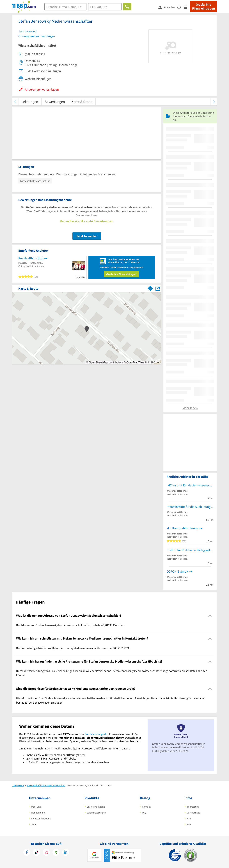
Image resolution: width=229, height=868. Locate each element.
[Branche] (65, 7)
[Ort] (105, 7)
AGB (189, 819)
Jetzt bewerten (87, 236)
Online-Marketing (96, 807)
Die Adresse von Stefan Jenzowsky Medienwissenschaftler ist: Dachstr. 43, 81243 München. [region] (71, 625)
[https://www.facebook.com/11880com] (27, 853)
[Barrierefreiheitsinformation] (181, 7)
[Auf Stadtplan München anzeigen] (158, 288)
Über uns (36, 807)
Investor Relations (41, 819)
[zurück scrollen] (15, 102)
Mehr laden (190, 408)
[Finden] (127, 7)
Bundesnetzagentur (97, 734)
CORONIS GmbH (178, 571)
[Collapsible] (210, 616)
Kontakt (146, 807)
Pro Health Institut (31, 258)
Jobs (34, 824)
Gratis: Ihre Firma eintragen (203, 6)
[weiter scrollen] (214, 102)
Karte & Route (82, 102)
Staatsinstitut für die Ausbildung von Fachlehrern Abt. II (190, 507)
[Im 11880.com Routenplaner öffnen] (150, 288)
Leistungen (30, 102)
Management (38, 813)
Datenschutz (193, 813)
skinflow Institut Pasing (182, 528)
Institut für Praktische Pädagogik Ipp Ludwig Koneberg (190, 550)
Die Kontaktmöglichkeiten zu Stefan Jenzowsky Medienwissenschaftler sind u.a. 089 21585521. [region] (73, 648)
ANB (189, 824)
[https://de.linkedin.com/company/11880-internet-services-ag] (66, 853)
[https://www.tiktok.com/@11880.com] (37, 853)
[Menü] (187, 7)
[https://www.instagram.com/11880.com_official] (46, 853)
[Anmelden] (168, 7)
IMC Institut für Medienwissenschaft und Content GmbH (190, 485)
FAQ (144, 813)
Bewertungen (55, 102)
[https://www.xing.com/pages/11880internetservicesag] (56, 853)
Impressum (193, 807)
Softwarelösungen (96, 813)
